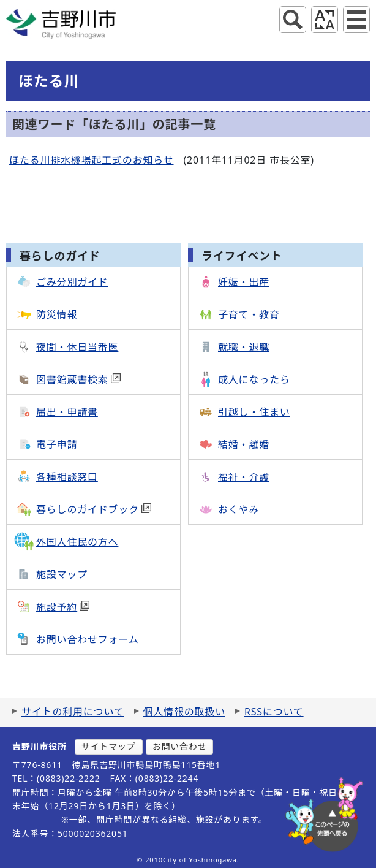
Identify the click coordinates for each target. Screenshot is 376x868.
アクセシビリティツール (325, 20)
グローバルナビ (356, 20)
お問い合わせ (180, 746)
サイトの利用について (73, 712)
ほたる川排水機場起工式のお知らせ (91, 160)
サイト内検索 (293, 20)
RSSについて (274, 712)
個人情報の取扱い (184, 712)
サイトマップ (109, 746)
